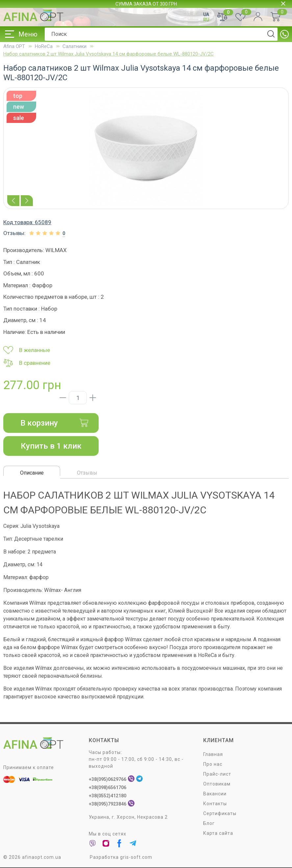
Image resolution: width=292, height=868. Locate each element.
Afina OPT (14, 46)
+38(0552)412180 (108, 796)
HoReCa (44, 46)
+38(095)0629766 (108, 780)
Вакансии (215, 794)
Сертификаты (220, 814)
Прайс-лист (217, 774)
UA (206, 14)
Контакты (215, 804)
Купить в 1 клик (51, 446)
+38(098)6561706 (108, 788)
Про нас (213, 764)
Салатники (74, 46)
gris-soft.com (136, 857)
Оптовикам (217, 784)
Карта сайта (218, 833)
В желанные (27, 350)
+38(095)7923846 (108, 804)
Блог (209, 824)
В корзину (55, 423)
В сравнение (27, 363)
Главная (213, 755)
